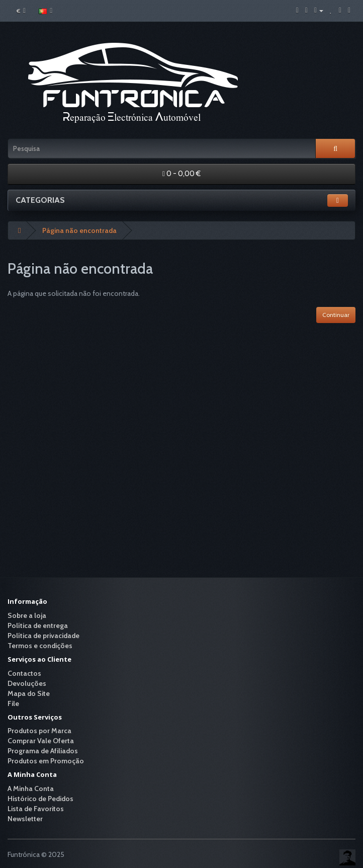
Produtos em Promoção (46, 761)
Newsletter (25, 819)
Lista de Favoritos (36, 809)
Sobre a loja (27, 615)
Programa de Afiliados (43, 751)
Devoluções (27, 683)
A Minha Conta (31, 788)
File (13, 703)
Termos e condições (40, 646)
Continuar (336, 315)
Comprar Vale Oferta (41, 741)
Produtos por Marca (39, 731)
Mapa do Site (29, 693)
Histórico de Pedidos (40, 799)
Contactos (24, 673)
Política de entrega (38, 625)
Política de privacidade (43, 636)
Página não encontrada (79, 230)
